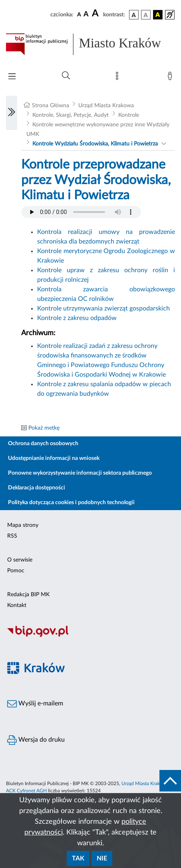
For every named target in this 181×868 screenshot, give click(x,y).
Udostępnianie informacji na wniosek (54, 458)
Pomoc (16, 571)
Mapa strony (23, 525)
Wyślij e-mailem (35, 704)
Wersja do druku (36, 740)
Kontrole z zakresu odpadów (77, 318)
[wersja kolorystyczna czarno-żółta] (158, 15)
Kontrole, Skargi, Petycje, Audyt (71, 115)
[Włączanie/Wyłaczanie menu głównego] (12, 77)
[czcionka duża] (96, 14)
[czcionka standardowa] (79, 14)
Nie (102, 858)
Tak (78, 858)
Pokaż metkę (44, 428)
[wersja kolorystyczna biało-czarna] (146, 15)
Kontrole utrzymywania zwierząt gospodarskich (103, 308)
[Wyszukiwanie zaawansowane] (66, 76)
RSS (12, 536)
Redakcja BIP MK (28, 595)
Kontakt (17, 605)
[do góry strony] (170, 781)
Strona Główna (51, 106)
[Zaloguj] (171, 78)
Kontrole (129, 115)
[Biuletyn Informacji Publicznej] (90, 636)
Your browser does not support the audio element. (81, 212)
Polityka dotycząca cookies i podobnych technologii (71, 503)
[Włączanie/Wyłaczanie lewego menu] (12, 113)
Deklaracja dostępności (37, 488)
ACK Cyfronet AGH (26, 791)
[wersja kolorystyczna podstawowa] (134, 15)
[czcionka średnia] (86, 15)
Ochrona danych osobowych (43, 444)
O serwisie (20, 560)
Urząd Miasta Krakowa (106, 106)
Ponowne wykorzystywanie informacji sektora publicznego (80, 473)
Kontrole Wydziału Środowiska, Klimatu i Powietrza (95, 144)
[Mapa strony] (119, 78)
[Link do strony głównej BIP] (90, 44)
